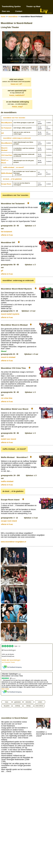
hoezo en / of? (16, 84)
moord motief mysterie (10, 314)
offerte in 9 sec (7, 235)
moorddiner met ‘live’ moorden (14, 118)
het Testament (6, 128)
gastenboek (15, 61)
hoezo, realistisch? (17, 95)
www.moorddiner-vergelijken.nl (13, 542)
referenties (28, 702)
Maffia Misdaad (7, 173)
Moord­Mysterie (7, 123)
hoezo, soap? (18, 107)
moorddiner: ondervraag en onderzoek (17, 138)
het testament (7, 232)
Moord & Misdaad (4, 149)
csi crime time (7, 398)
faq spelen (7, 706)
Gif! (3, 133)
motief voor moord (8, 439)
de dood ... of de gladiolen (12, 179)
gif (2, 271)
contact (40, 702)
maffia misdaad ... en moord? (13, 167)
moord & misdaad (8, 357)
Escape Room (6, 184)
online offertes (39, 706)
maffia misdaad (7, 481)
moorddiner (13, 17)
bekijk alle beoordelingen (11, 661)
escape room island (9, 521)
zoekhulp (18, 706)
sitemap (28, 706)
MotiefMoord (5, 161)
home (3, 17)
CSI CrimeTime (7, 155)
